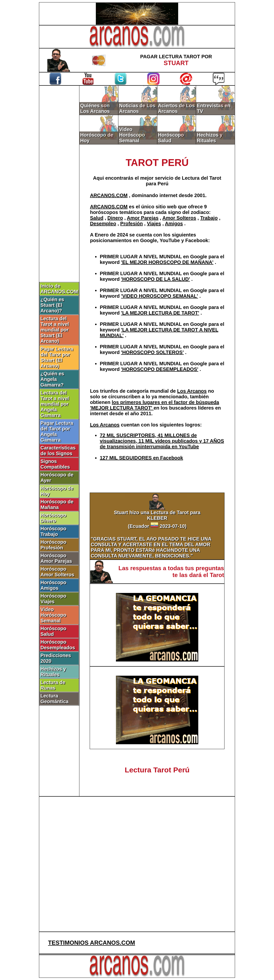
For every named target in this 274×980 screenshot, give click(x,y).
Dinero (115, 218)
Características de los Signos (58, 451)
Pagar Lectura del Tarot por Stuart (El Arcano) (57, 357)
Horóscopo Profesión (53, 545)
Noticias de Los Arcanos (137, 108)
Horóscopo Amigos (53, 585)
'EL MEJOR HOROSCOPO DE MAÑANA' (167, 262)
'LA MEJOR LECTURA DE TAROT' (160, 313)
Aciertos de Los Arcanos (176, 108)
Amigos (174, 224)
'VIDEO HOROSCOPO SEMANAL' (160, 296)
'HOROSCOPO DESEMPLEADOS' (160, 369)
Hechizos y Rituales (53, 672)
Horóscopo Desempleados (58, 645)
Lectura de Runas (53, 685)
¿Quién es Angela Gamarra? (52, 379)
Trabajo (209, 218)
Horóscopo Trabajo (53, 531)
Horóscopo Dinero (53, 518)
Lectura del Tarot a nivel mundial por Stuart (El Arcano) (55, 330)
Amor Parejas (143, 218)
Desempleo (103, 224)
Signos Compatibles (55, 464)
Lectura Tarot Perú (157, 770)
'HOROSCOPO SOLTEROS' (152, 352)
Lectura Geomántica (54, 699)
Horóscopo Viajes (53, 599)
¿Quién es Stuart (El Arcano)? (52, 305)
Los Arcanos (192, 391)
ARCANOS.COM (109, 195)
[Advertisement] (59, 168)
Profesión (132, 224)
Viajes (154, 224)
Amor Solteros (179, 218)
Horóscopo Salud (53, 631)
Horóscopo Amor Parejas (56, 558)
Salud (97, 218)
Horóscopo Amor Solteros (57, 572)
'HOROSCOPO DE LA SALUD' (156, 279)
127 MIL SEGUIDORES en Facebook (141, 458)
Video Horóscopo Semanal (53, 615)
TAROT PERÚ (157, 163)
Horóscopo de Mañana (57, 504)
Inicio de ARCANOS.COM (59, 289)
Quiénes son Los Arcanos (95, 108)
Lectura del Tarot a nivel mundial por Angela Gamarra (55, 404)
